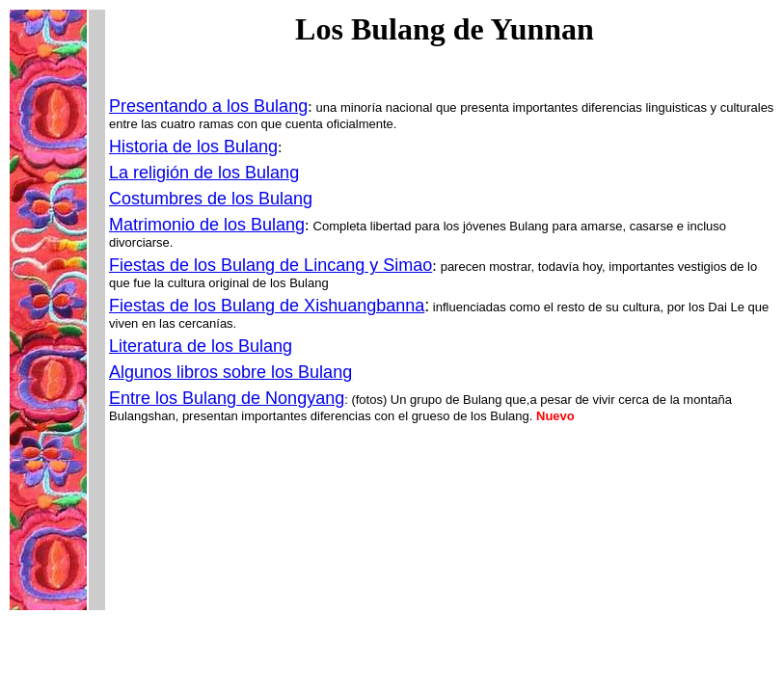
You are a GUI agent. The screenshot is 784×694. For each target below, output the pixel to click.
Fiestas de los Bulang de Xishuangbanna (267, 306)
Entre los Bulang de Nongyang (227, 398)
